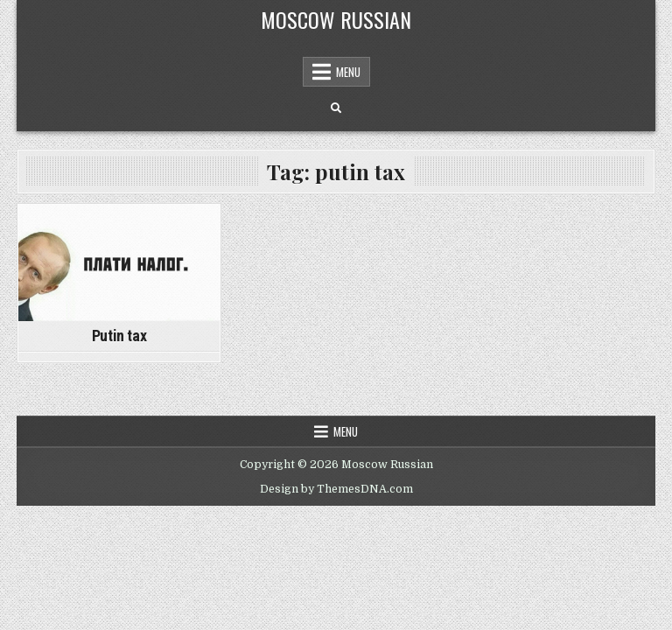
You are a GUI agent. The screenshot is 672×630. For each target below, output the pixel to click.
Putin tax (119, 336)
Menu (348, 72)
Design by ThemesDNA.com (336, 489)
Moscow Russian (336, 19)
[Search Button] (336, 108)
